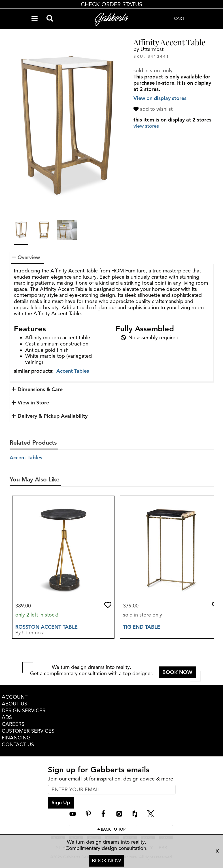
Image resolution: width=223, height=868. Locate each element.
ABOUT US (14, 704)
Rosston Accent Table (46, 627)
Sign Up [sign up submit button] (61, 803)
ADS (7, 717)
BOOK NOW (106, 861)
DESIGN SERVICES (24, 711)
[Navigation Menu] (35, 19)
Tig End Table (142, 627)
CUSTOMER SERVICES (28, 731)
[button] (108, 605)
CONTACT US (18, 745)
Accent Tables (73, 371)
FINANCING (16, 738)
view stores (146, 126)
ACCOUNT (15, 697)
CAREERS (13, 724)
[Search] (50, 19)
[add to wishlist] (154, 109)
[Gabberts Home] (112, 19)
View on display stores (160, 98)
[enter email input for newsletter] (112, 790)
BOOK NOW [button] (177, 672)
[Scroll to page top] (111, 830)
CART (179, 19)
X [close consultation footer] (217, 851)
